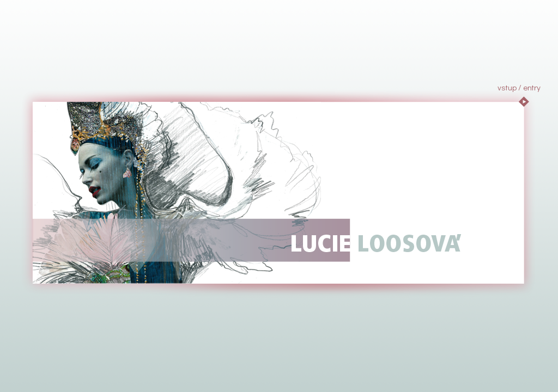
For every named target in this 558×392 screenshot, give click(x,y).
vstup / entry (519, 87)
